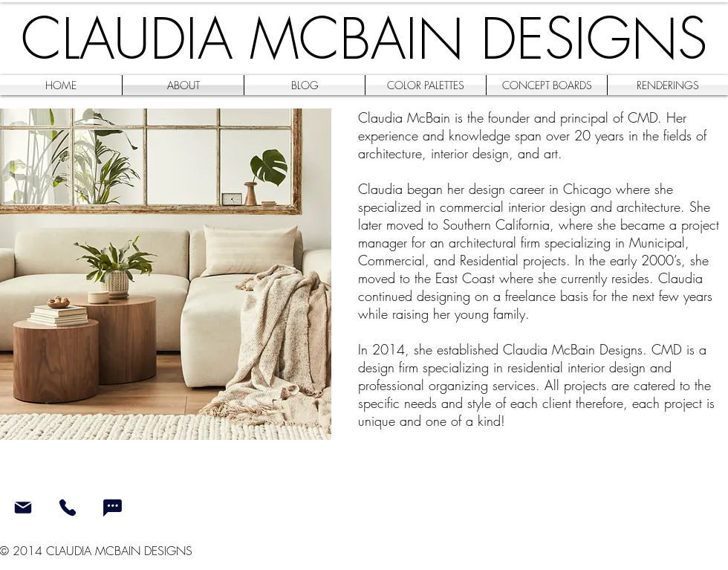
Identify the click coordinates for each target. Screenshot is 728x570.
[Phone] (67, 508)
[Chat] (113, 508)
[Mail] (23, 508)
